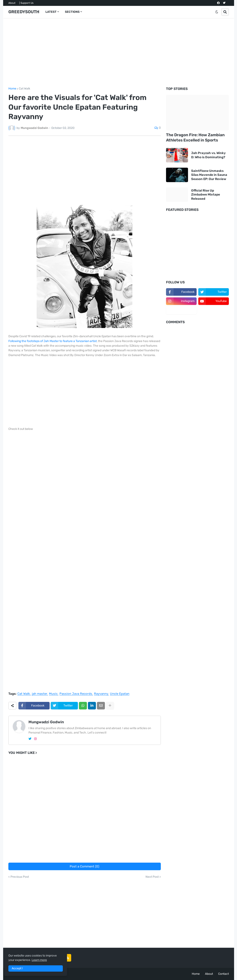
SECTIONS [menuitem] (72, 12)
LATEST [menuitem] (51, 12)
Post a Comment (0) (84, 866)
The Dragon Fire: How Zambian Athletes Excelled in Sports (195, 137)
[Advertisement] (119, 53)
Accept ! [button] (17, 968)
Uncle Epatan (120, 694)
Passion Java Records (76, 694)
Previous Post (20, 877)
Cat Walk (24, 89)
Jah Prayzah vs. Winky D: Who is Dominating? (208, 155)
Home (12, 89)
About (12, 3)
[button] (217, 12)
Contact (223, 974)
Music (53, 694)
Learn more (39, 960)
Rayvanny (101, 694)
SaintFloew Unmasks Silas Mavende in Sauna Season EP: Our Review (209, 175)
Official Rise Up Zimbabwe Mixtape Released (206, 195)
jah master (39, 694)
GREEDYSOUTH (24, 12)
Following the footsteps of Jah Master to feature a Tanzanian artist (53, 341)
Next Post (152, 877)
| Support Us (26, 3)
